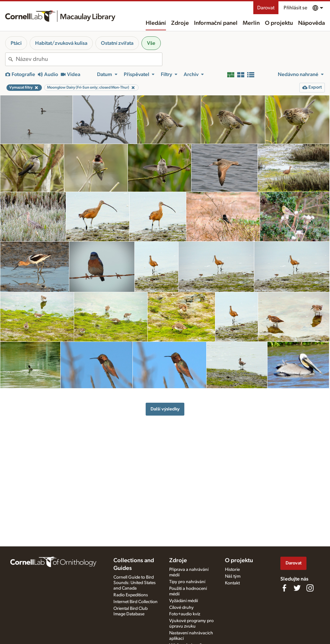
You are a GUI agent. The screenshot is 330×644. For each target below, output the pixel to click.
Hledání (156, 23)
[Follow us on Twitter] (297, 588)
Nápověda (311, 23)
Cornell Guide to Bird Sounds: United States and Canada (135, 583)
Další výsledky (165, 409)
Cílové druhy (181, 608)
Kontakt (232, 583)
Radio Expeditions (131, 595)
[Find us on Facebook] (284, 588)
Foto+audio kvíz (185, 614)
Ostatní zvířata (117, 43)
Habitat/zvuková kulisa (61, 43)
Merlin (251, 23)
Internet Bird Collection (136, 602)
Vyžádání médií (184, 601)
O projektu (279, 23)
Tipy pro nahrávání (187, 582)
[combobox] (89, 59)
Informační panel (216, 23)
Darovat (266, 8)
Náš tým (233, 576)
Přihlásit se (295, 8)
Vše (151, 43)
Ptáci (16, 43)
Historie (232, 570)
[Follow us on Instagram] (310, 588)
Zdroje (180, 23)
